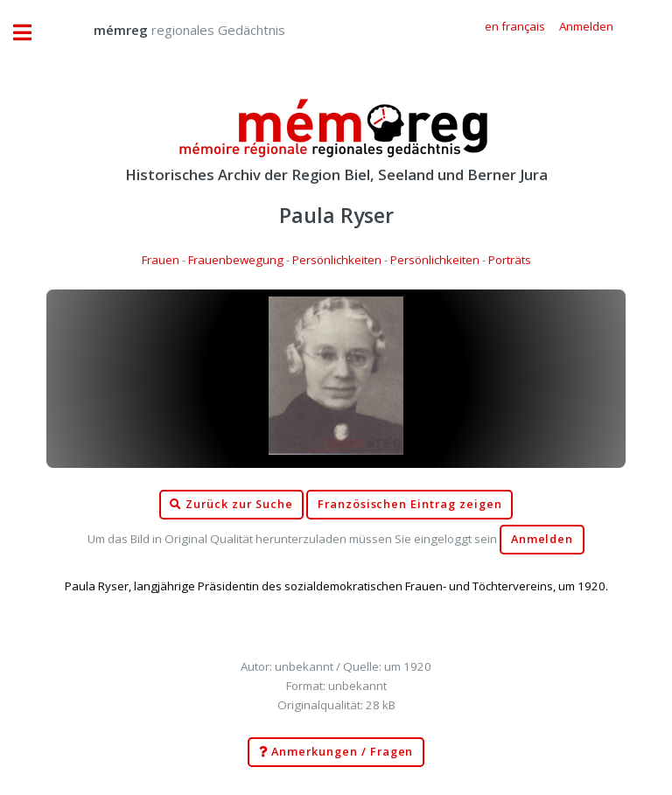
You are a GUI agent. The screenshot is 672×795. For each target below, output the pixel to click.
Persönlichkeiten (337, 260)
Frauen (161, 260)
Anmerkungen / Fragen (336, 752)
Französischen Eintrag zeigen (410, 504)
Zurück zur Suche (231, 505)
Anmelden (542, 539)
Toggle (31, 33)
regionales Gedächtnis (172, 30)
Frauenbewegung (236, 260)
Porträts (510, 260)
